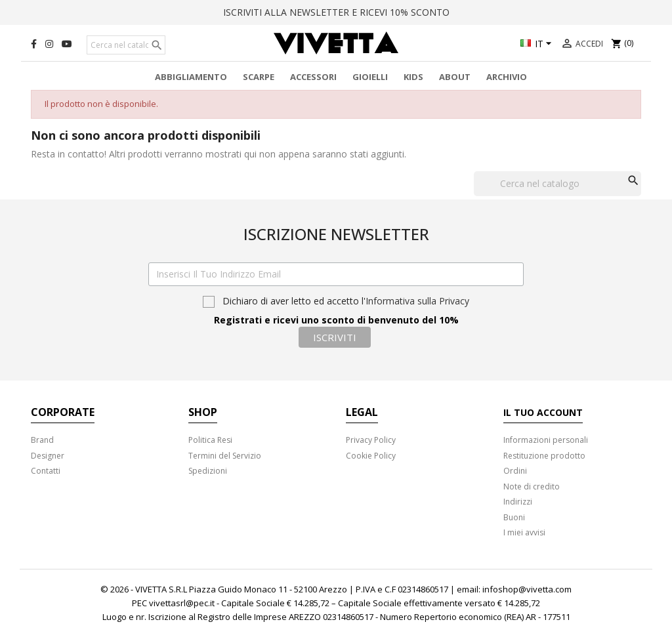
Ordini (515, 471)
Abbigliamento (191, 77)
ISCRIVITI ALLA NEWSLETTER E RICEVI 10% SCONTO (336, 12)
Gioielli (370, 77)
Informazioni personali (546, 440)
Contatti (46, 471)
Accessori (313, 77)
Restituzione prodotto (544, 456)
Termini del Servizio (225, 456)
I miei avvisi (524, 532)
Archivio (507, 77)
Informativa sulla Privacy (417, 301)
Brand (42, 440)
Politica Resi (210, 440)
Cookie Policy (371, 456)
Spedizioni (208, 471)
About (455, 77)
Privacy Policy (371, 440)
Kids (413, 77)
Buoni (514, 517)
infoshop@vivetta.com (527, 589)
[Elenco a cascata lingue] (538, 45)
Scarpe (259, 77)
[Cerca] (126, 45)
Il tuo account (543, 412)
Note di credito (532, 486)
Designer (48, 456)
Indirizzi (518, 502)
